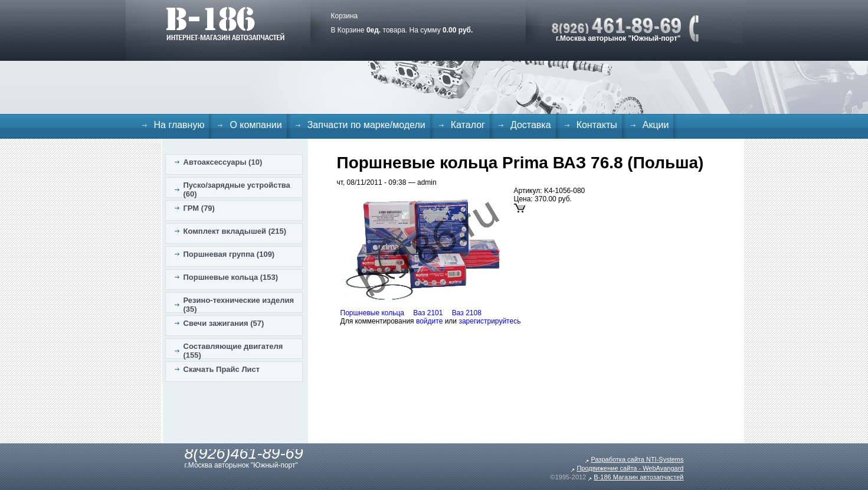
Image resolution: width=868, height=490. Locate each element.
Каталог (468, 125)
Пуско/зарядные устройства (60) (237, 190)
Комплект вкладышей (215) (235, 231)
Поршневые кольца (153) (231, 277)
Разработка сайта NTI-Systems (637, 459)
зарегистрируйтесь (489, 321)
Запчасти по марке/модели (366, 125)
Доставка (531, 125)
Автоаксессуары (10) (223, 162)
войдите (429, 321)
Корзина (345, 16)
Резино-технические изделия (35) (239, 305)
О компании (256, 125)
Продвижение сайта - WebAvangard (630, 468)
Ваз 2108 (467, 313)
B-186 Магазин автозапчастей (638, 477)
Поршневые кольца (373, 313)
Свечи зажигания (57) (224, 323)
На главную (179, 125)
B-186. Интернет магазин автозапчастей (225, 24)
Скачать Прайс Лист (222, 369)
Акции (656, 125)
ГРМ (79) (199, 208)
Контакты (597, 125)
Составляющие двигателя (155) (233, 351)
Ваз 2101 (428, 313)
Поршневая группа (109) (229, 254)
